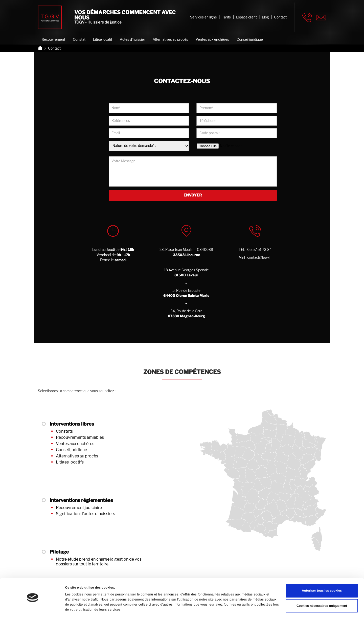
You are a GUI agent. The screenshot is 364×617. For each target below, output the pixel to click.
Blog (265, 17)
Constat (79, 39)
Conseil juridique (250, 39)
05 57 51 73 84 (259, 250)
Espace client (246, 17)
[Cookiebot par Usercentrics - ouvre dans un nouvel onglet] (33, 608)
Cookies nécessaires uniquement (322, 592)
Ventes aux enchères (212, 39)
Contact (280, 17)
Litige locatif (103, 39)
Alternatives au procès (170, 39)
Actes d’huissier (132, 39)
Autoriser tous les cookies (322, 577)
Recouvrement (53, 39)
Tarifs (226, 17)
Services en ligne (203, 17)
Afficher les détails (80, 608)
